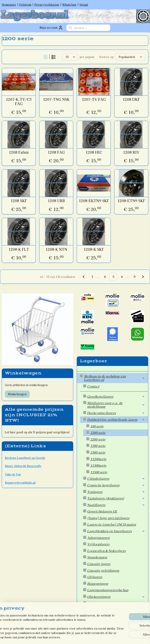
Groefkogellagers (116, 396)
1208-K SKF (94, 249)
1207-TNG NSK (56, 99)
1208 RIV (131, 152)
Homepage (9, 4)
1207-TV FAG (94, 99)
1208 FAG (56, 152)
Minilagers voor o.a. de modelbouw (116, 405)
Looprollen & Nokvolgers (106, 551)
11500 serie (99, 472)
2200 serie (98, 439)
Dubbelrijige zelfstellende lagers (116, 419)
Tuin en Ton (13, 474)
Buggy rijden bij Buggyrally (23, 466)
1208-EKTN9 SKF (94, 201)
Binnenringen (98, 583)
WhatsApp (69, 4)
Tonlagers (116, 492)
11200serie (98, 459)
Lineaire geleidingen (103, 570)
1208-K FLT (19, 249)
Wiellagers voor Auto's (104, 603)
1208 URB (56, 201)
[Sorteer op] (130, 57)
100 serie (97, 426)
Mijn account (51, 28)
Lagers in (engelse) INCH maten (112, 524)
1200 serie (98, 433)
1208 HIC (94, 152)
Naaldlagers (116, 505)
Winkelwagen (17, 394)
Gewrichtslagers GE (102, 511)
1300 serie (98, 446)
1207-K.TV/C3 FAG (19, 101)
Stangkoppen (97, 557)
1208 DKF (131, 99)
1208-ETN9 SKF (131, 201)
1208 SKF (19, 201)
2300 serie (98, 452)
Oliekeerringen (116, 597)
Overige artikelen (100, 610)
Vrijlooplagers (98, 544)
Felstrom (25, 4)
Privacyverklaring (47, 4)
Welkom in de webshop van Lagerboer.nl (115, 378)
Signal (84, 4)
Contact (93, 386)
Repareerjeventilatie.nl (20, 483)
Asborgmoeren (98, 538)
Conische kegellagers (116, 485)
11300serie (98, 465)
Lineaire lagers (99, 564)
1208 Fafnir (19, 152)
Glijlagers (95, 577)
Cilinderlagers (116, 478)
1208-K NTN (56, 249)
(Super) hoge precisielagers (108, 518)
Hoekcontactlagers (116, 413)
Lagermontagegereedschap (108, 590)
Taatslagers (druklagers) (116, 498)
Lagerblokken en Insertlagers (116, 531)
